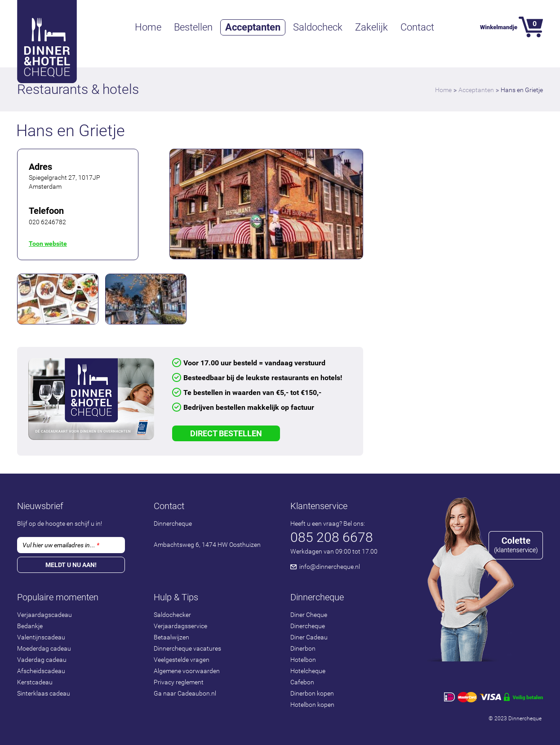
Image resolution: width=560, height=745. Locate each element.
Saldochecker (172, 615)
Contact (417, 27)
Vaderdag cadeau (42, 660)
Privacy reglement (179, 682)
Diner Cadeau (309, 637)
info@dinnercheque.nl (330, 567)
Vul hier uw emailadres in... (61, 545)
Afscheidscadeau (41, 671)
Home (148, 27)
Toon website (48, 244)
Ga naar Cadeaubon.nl (185, 693)
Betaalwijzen (171, 637)
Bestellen (193, 27)
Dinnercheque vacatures (187, 648)
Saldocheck (318, 27)
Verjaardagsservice (180, 626)
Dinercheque (308, 626)
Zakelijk (371, 27)
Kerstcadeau (35, 682)
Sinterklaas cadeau (44, 693)
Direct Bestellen (226, 433)
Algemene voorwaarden (187, 671)
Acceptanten (253, 27)
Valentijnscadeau (41, 637)
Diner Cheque (309, 615)
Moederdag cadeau (44, 648)
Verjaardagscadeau (44, 615)
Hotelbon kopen (312, 705)
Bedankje (30, 626)
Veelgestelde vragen (182, 660)
